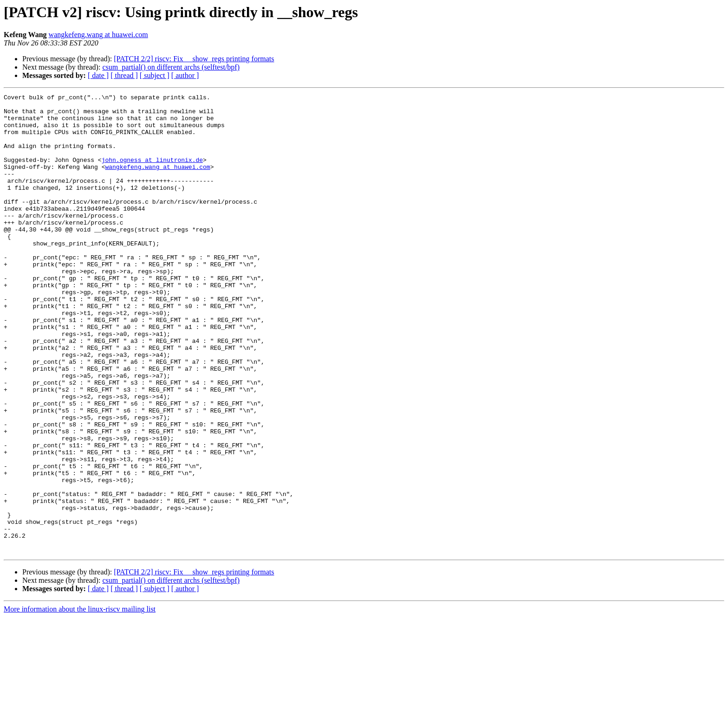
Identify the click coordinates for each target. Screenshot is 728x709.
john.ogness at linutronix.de (152, 174)
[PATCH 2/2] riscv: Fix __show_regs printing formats (194, 59)
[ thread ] (124, 75)
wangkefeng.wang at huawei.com (98, 35)
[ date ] (98, 75)
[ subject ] (155, 75)
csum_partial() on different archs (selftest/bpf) (171, 67)
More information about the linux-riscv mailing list (80, 701)
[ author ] (185, 75)
